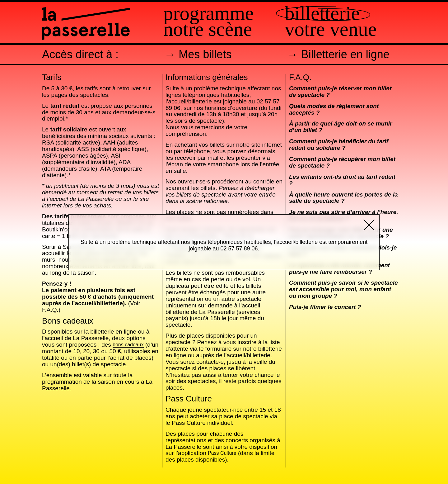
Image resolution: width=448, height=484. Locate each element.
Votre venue (331, 29)
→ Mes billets (198, 54)
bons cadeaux (128, 345)
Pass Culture (222, 453)
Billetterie (322, 14)
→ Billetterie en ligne (338, 54)
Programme (208, 14)
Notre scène (208, 29)
